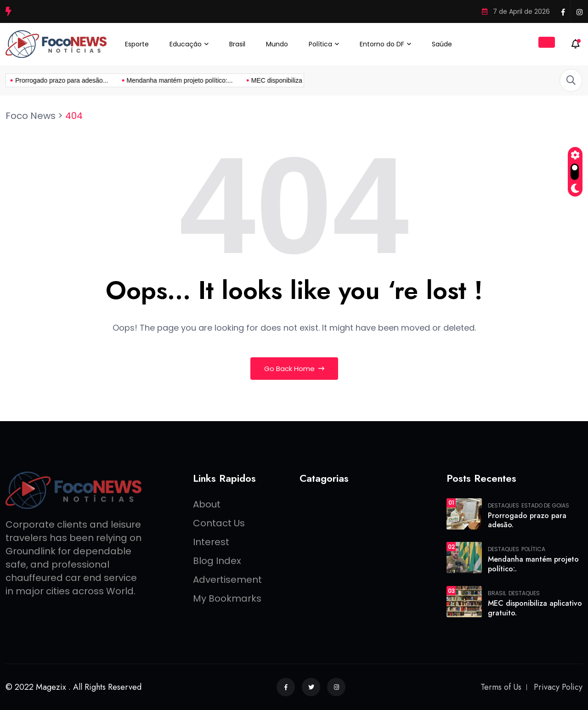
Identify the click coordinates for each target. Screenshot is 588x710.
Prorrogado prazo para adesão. (527, 520)
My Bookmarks (227, 598)
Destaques (503, 506)
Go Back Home (294, 369)
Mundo (277, 44)
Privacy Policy (558, 687)
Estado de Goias (545, 506)
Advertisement (227, 580)
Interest (211, 542)
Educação (186, 44)
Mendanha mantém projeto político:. (533, 564)
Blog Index (217, 561)
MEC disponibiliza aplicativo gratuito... (235, 80)
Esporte (137, 44)
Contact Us (219, 523)
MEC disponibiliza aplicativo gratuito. (535, 608)
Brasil (237, 44)
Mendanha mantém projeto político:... (109, 80)
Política (320, 44)
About (207, 504)
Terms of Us (501, 687)
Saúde (442, 44)
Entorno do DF (382, 44)
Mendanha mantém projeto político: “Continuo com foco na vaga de (118, 11)
